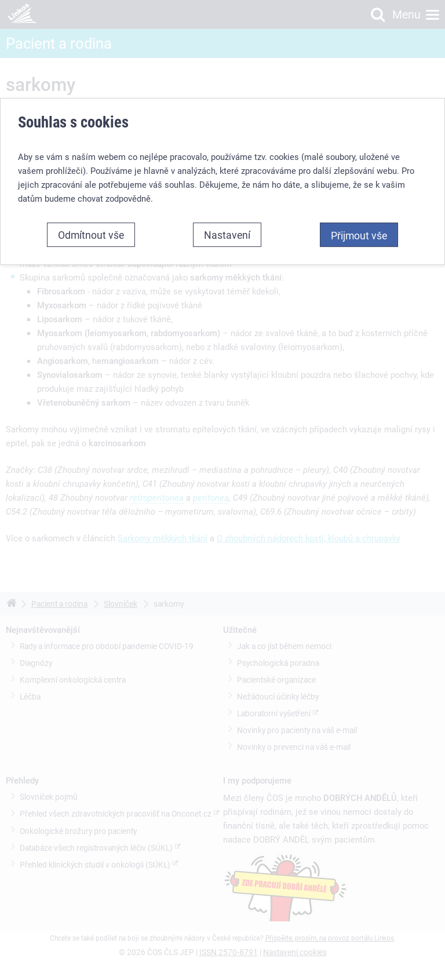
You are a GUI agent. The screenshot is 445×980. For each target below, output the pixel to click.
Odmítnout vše (91, 235)
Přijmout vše (359, 235)
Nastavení (227, 235)
